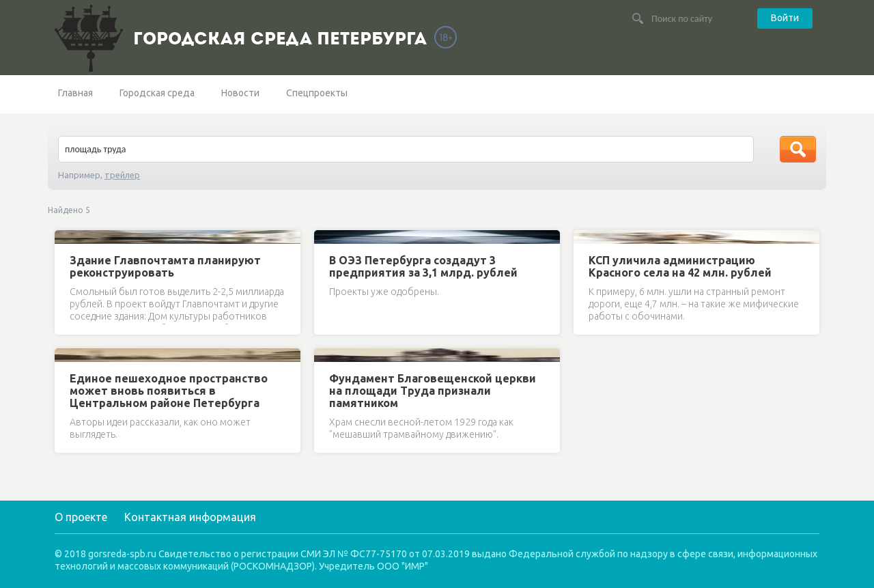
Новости (240, 93)
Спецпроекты (317, 93)
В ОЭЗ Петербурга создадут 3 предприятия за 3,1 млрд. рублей (423, 266)
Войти (785, 18)
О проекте (81, 517)
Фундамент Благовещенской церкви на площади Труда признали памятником (433, 391)
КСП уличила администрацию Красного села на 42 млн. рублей (680, 266)
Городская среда (157, 93)
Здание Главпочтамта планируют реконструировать (165, 266)
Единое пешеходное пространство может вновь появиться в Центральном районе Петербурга (169, 391)
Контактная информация (190, 517)
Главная (75, 93)
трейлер (122, 175)
